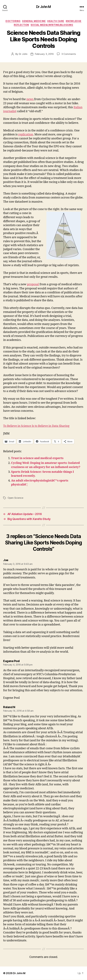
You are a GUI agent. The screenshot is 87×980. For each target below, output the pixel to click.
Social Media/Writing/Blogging (52, 25)
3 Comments (69, 54)
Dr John (23, 54)
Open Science (15, 498)
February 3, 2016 (44, 54)
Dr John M (43, 7)
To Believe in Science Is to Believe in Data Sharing (36, 426)
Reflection (21, 25)
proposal (33, 284)
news (30, 99)
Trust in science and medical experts (37, 458)
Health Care (56, 21)
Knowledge (74, 21)
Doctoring (13, 21)
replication (26, 135)
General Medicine (34, 21)
